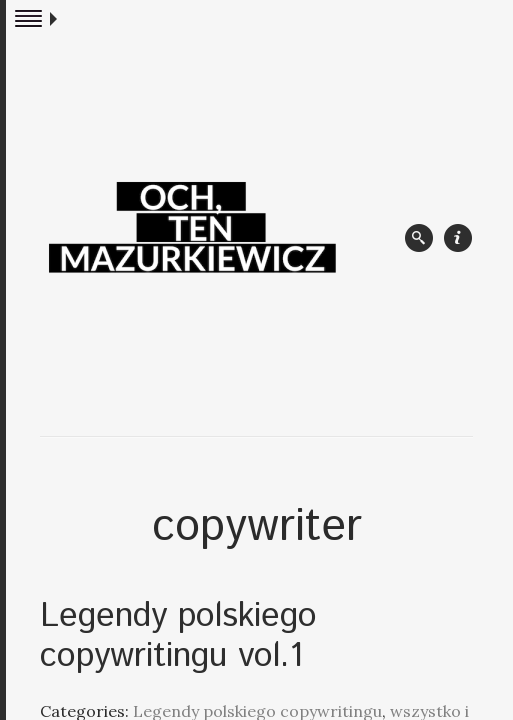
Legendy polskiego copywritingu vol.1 (178, 636)
